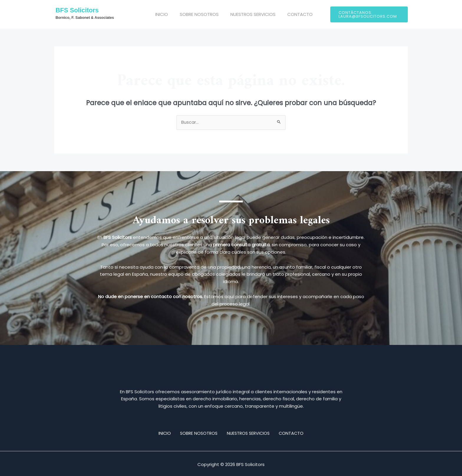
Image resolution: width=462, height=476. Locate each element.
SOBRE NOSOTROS (198, 14)
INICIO (163, 14)
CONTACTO (293, 14)
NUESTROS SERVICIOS (249, 14)
